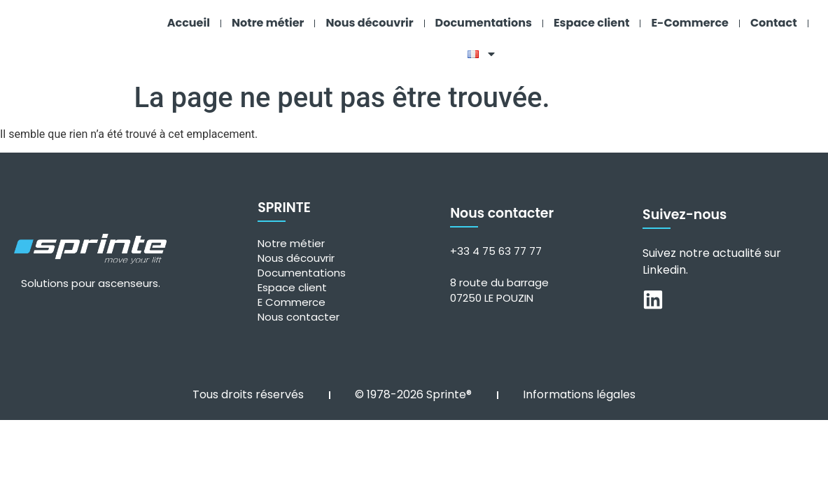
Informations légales (579, 391)
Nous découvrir (369, 23)
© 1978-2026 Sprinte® (413, 391)
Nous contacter (299, 313)
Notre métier (268, 23)
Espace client (592, 23)
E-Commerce (689, 23)
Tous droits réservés (248, 391)
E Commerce (292, 299)
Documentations (484, 23)
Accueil (189, 23)
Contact (774, 23)
